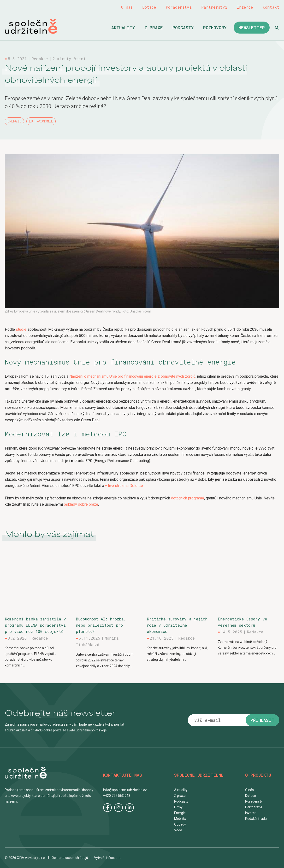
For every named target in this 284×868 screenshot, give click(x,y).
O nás (127, 7)
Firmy (178, 807)
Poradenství (179, 7)
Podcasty (183, 28)
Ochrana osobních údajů (70, 858)
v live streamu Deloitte (124, 486)
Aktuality (123, 28)
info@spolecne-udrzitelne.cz (125, 790)
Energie (14, 121)
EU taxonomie (41, 121)
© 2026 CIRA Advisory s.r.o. (25, 858)
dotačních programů (188, 498)
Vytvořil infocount (107, 858)
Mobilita (180, 819)
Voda (178, 830)
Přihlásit (262, 720)
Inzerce (245, 7)
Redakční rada (256, 819)
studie (21, 329)
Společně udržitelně (31, 26)
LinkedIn (130, 808)
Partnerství (214, 7)
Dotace (149, 7)
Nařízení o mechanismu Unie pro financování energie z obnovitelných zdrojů (132, 376)
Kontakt (271, 7)
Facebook (107, 808)
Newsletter (252, 28)
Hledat (277, 28)
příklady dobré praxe (81, 504)
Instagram (118, 808)
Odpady (180, 824)
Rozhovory (215, 28)
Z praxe (154, 28)
